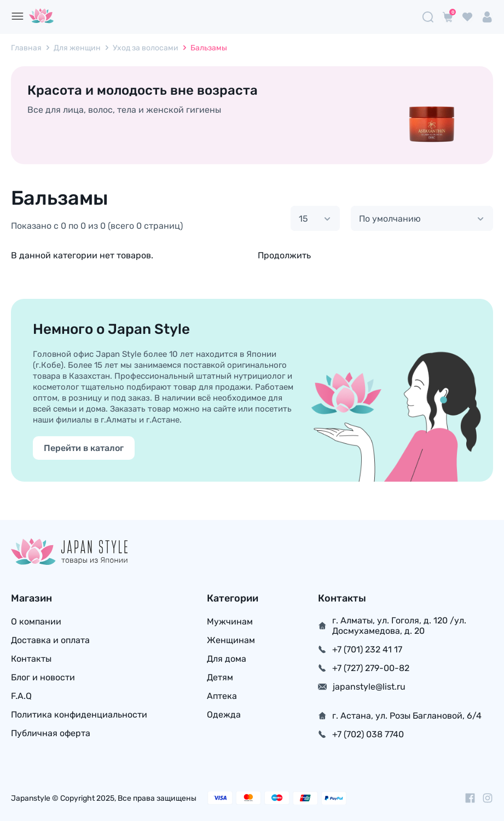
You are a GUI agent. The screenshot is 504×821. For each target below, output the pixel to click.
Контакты (31, 659)
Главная (26, 48)
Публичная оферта (51, 733)
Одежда (224, 715)
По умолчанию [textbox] (390, 219)
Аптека (222, 696)
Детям (220, 677)
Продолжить (284, 255)
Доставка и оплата (50, 640)
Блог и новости (43, 677)
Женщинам (231, 640)
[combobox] (315, 218)
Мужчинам (230, 621)
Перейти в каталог (84, 448)
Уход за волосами (146, 48)
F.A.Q (21, 696)
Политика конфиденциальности (79, 715)
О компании (36, 621)
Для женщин (77, 48)
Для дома (227, 659)
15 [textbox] (303, 219)
